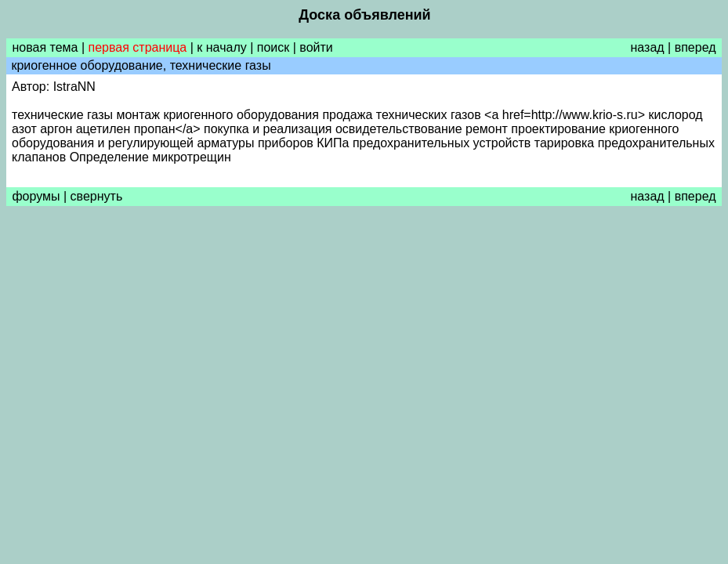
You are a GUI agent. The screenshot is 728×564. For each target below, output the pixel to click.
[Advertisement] (364, 330)
